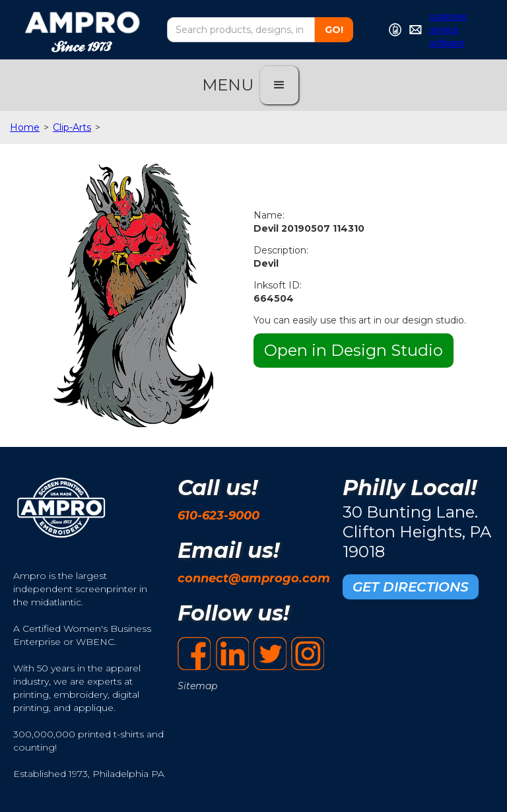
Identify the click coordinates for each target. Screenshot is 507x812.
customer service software (448, 30)
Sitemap (197, 686)
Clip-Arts (72, 127)
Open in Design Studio (354, 350)
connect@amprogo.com (254, 578)
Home (25, 127)
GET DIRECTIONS (411, 587)
